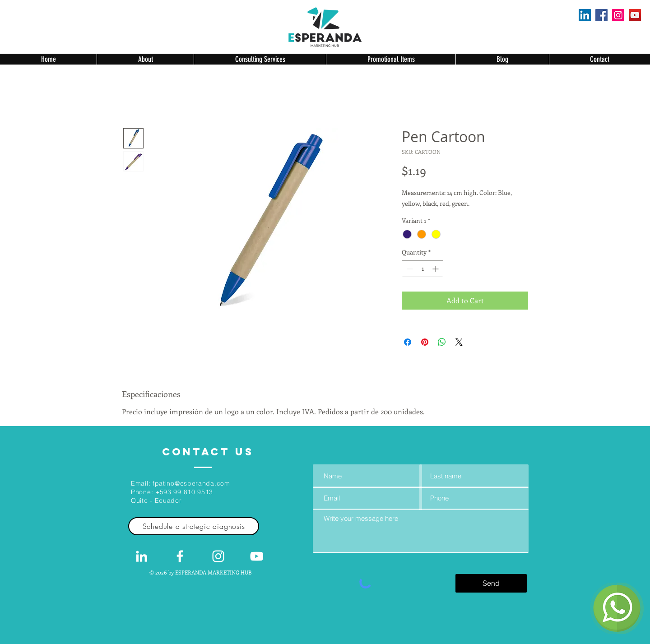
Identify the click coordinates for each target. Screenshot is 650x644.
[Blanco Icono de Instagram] (218, 556)
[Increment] (436, 269)
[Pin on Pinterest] (425, 342)
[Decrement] (409, 269)
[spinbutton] (422, 269)
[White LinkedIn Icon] (142, 556)
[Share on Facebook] (408, 342)
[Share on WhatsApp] (442, 342)
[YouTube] (635, 15)
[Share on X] (459, 342)
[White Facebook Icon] (180, 556)
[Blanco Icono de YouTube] (257, 556)
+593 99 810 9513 (184, 492)
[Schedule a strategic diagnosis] (194, 526)
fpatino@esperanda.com (191, 483)
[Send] (491, 583)
